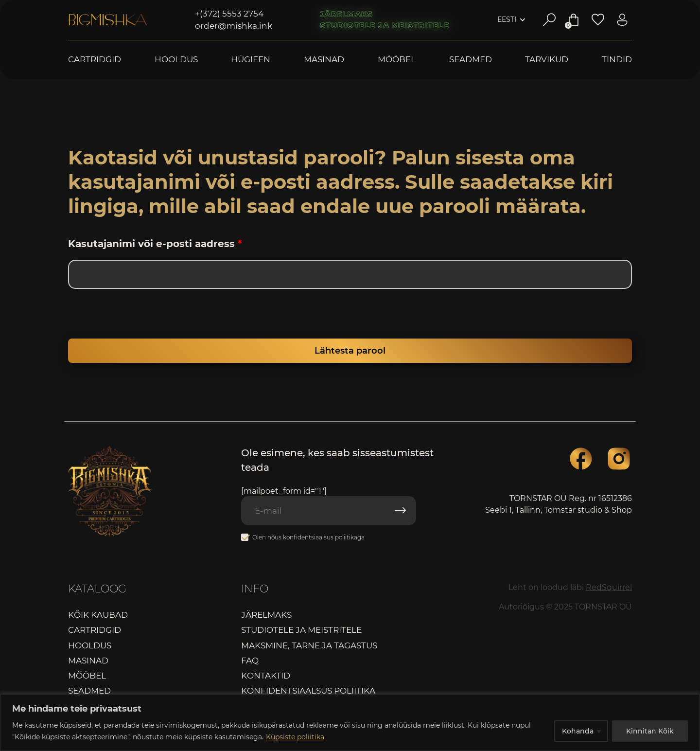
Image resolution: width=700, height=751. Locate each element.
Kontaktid (266, 676)
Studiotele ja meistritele (385, 25)
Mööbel (397, 60)
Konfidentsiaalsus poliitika (308, 691)
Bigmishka (107, 20)
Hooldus (176, 60)
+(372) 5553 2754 (229, 14)
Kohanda (578, 731)
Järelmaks (347, 14)
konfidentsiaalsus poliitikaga (324, 537)
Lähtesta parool (350, 351)
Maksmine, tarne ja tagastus (309, 645)
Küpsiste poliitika (295, 737)
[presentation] (135, 318)
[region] (350, 723)
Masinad (324, 60)
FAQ (250, 661)
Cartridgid (95, 60)
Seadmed (471, 60)
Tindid (617, 60)
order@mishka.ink (234, 26)
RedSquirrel (609, 587)
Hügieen (251, 60)
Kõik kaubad (98, 615)
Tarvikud (547, 60)
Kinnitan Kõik (650, 731)
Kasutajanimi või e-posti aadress (155, 244)
